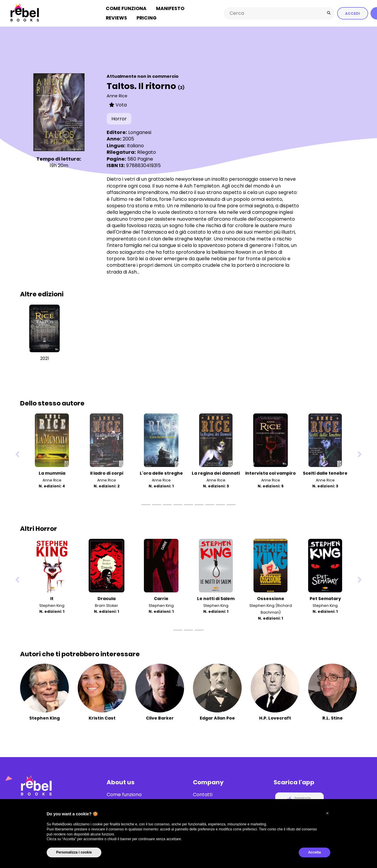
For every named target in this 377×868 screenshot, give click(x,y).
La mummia (52, 473)
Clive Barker (160, 718)
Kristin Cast (102, 718)
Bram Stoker (107, 606)
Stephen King (52, 606)
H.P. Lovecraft (275, 718)
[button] (327, 813)
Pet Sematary (325, 599)
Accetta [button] (315, 852)
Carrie (161, 599)
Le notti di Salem (216, 599)
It (52, 599)
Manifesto (170, 8)
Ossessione (271, 599)
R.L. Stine (333, 718)
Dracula (107, 599)
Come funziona (126, 8)
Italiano (135, 146)
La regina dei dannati (216, 473)
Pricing (147, 18)
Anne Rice (117, 96)
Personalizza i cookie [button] (74, 852)
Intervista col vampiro (270, 473)
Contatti (203, 795)
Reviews (116, 18)
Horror (119, 119)
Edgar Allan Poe (217, 718)
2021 (44, 358)
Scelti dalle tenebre (325, 473)
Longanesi (140, 132)
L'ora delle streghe (161, 473)
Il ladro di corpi (107, 473)
